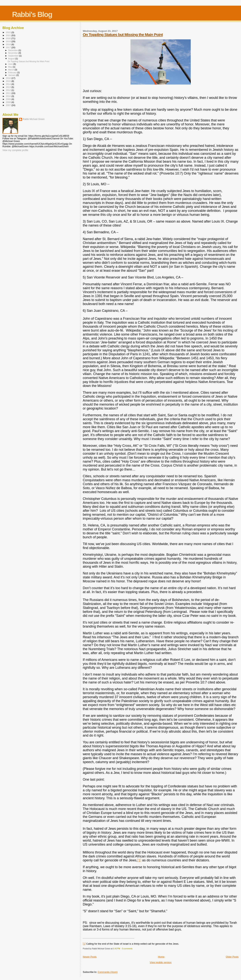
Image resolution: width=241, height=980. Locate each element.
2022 (9, 32)
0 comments (127, 949)
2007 (9, 105)
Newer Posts (90, 957)
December (13, 50)
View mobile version (161, 962)
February (13, 72)
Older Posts (232, 957)
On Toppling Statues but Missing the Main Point (123, 35)
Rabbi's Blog (32, 14)
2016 (9, 78)
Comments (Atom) (108, 972)
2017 (9, 47)
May (11, 67)
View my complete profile (15, 150)
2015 (9, 81)
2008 (9, 102)
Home (161, 957)
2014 (9, 84)
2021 (9, 35)
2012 (9, 90)
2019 (9, 41)
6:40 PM (117, 949)
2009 (9, 99)
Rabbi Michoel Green (34, 119)
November (13, 53)
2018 (9, 44)
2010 (9, 96)
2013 (9, 87)
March (11, 70)
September (14, 56)
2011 (9, 93)
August (12, 59)
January (12, 75)
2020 (9, 38)
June (11, 64)
